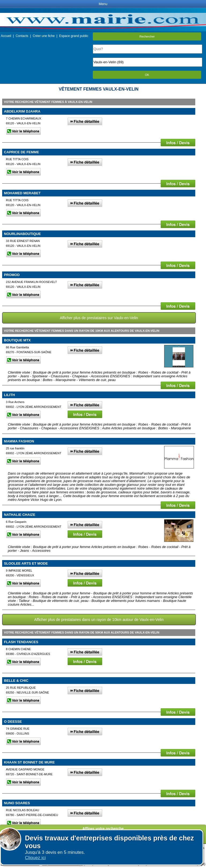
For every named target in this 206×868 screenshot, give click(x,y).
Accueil (6, 36)
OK (147, 75)
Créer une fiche (44, 36)
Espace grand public (74, 36)
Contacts (22, 36)
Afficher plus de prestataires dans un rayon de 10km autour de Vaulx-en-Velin (99, 620)
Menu (103, 4)
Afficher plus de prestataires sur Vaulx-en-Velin (99, 318)
